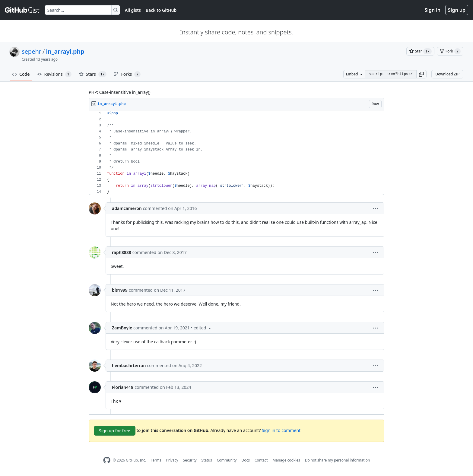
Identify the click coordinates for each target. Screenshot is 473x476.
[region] (237, 153)
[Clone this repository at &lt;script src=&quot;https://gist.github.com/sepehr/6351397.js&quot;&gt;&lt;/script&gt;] (391, 74)
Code (21, 74)
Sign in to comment (281, 430)
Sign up (457, 10)
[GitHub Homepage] (107, 460)
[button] (421, 74)
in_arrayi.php (65, 51)
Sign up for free (115, 431)
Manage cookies (286, 460)
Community (227, 460)
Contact (261, 460)
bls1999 (120, 290)
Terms (156, 460)
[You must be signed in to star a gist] (420, 51)
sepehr (32, 51)
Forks (127, 74)
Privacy (172, 460)
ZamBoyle (122, 328)
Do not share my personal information (338, 460)
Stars (93, 74)
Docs (246, 460)
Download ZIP (447, 74)
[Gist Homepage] (22, 10)
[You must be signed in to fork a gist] (450, 51)
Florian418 (123, 387)
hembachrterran (129, 365)
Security (190, 460)
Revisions (54, 74)
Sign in (433, 10)
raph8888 (122, 252)
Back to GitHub (161, 10)
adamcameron (127, 208)
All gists (133, 10)
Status (207, 460)
